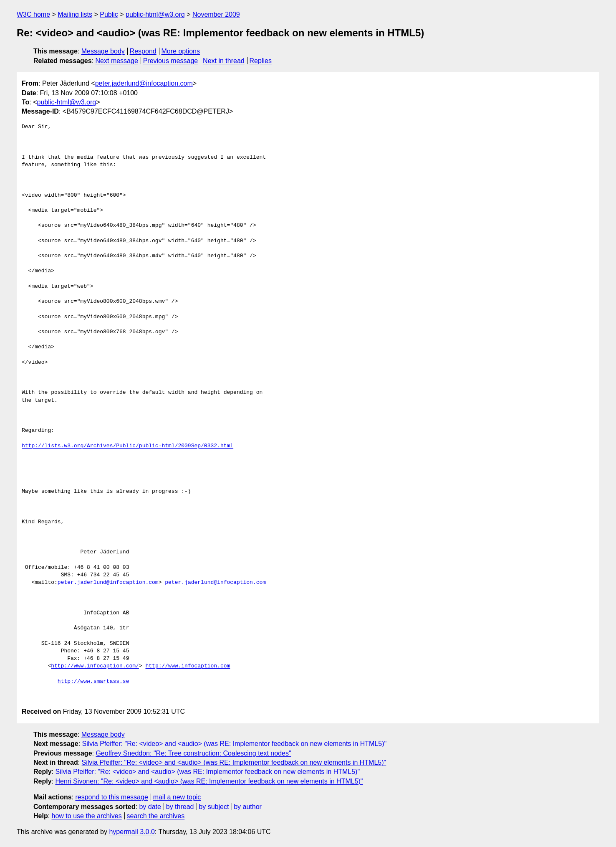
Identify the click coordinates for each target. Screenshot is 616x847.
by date (150, 807)
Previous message (171, 61)
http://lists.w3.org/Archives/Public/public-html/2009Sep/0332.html (127, 446)
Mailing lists (75, 14)
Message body (103, 51)
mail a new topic (177, 797)
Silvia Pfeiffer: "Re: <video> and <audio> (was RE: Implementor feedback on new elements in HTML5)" (235, 744)
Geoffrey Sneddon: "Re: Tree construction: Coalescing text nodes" (193, 753)
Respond (143, 51)
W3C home (33, 14)
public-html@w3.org (155, 14)
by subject (214, 807)
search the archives (156, 816)
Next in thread (224, 61)
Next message (117, 61)
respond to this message (111, 797)
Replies (261, 61)
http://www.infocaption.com (188, 666)
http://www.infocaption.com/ (95, 666)
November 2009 (216, 14)
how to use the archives (87, 816)
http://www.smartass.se (93, 682)
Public (109, 14)
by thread (180, 807)
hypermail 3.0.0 (132, 832)
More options (181, 51)
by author (248, 807)
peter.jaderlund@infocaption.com (144, 83)
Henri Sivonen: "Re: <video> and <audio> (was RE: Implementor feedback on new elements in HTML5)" (209, 781)
